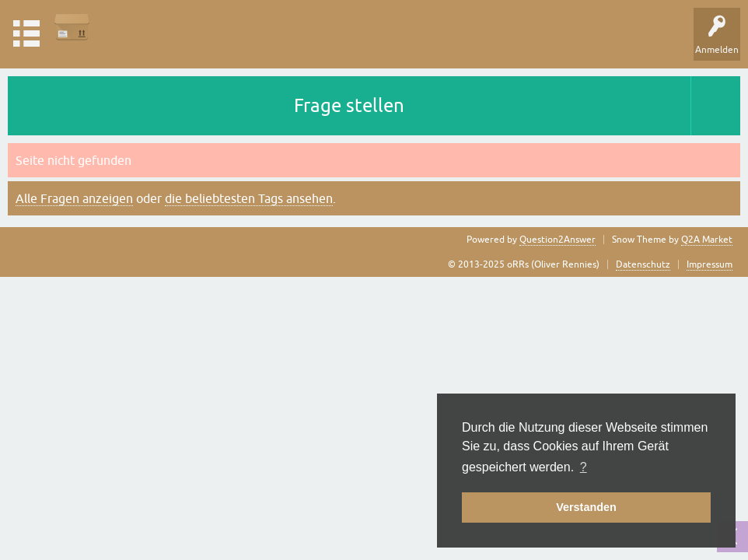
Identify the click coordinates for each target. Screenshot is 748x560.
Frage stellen (349, 105)
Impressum (710, 264)
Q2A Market (707, 240)
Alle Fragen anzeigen (74, 198)
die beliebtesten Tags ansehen (249, 198)
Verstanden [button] (586, 507)
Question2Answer (558, 240)
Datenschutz (643, 264)
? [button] (584, 467)
